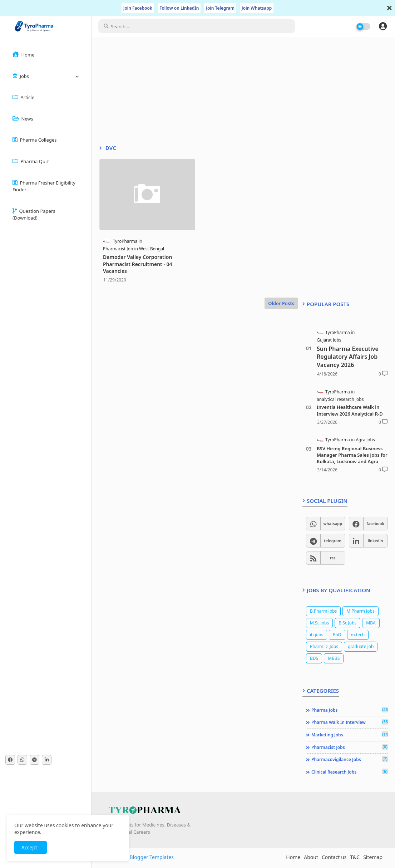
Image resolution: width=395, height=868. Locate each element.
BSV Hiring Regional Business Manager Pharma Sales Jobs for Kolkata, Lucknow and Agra (352, 455)
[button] (383, 26)
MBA (371, 623)
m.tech (358, 635)
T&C (355, 857)
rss (333, 558)
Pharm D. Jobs (324, 646)
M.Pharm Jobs (360, 611)
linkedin (376, 541)
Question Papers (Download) (34, 215)
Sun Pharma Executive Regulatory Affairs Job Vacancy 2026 (348, 357)
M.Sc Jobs (319, 623)
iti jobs (317, 635)
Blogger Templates (152, 857)
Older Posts (281, 303)
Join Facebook (138, 8)
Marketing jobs (350, 735)
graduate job (361, 646)
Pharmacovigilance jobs (350, 759)
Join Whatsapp (257, 8)
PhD (337, 635)
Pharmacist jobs (350, 747)
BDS (314, 658)
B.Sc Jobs (347, 623)
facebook (376, 523)
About (311, 857)
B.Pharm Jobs (323, 611)
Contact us (334, 857)
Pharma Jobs (350, 710)
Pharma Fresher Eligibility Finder (44, 186)
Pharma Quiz (31, 161)
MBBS (334, 658)
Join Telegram (220, 8)
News (23, 119)
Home (23, 55)
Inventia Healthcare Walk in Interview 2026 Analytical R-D (350, 410)
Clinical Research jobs (350, 772)
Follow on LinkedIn (179, 8)
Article (23, 97)
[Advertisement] (197, 94)
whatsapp (333, 523)
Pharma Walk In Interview (350, 722)
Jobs (21, 76)
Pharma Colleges (34, 140)
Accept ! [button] (31, 847)
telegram (333, 541)
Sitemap (373, 857)
